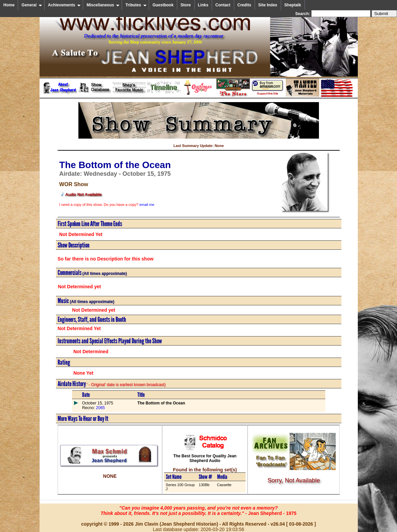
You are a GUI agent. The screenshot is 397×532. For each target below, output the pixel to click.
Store (186, 5)
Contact (223, 5)
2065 (100, 408)
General (32, 5)
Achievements (64, 5)
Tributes (136, 5)
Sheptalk (293, 5)
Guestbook (163, 5)
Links (203, 5)
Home (9, 5)
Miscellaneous (103, 5)
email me (147, 205)
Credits (244, 5)
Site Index (268, 5)
